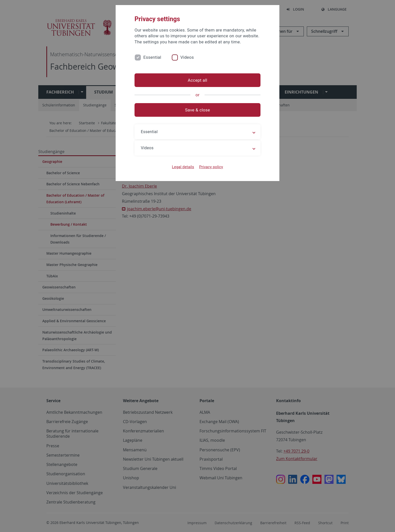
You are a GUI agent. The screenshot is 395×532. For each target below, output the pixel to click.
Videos (187, 57)
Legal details (183, 167)
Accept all (197, 80)
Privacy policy (211, 167)
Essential (152, 57)
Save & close (198, 110)
